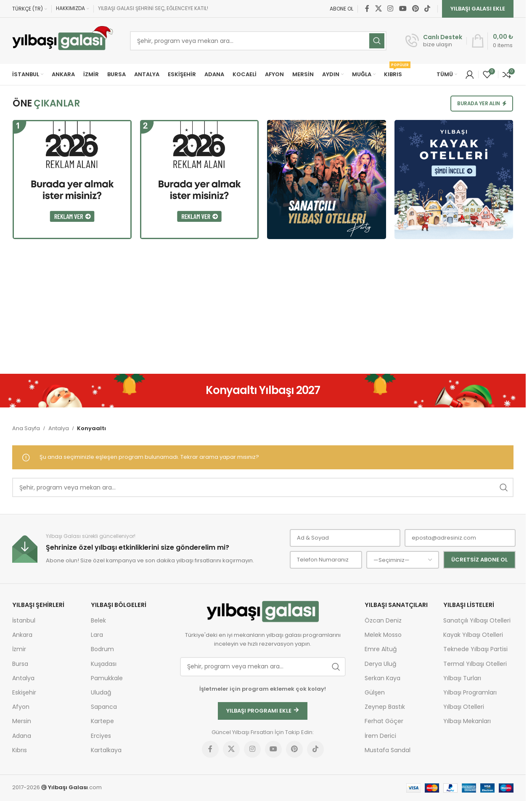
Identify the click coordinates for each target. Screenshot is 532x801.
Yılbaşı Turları (462, 678)
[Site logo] (63, 41)
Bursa (20, 664)
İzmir (19, 649)
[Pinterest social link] (415, 9)
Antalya (59, 428)
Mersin (22, 721)
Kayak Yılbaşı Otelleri (473, 635)
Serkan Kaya (382, 678)
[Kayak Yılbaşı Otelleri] (454, 180)
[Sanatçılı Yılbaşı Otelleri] (327, 180)
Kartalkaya (106, 750)
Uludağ (101, 692)
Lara (97, 635)
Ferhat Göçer (384, 721)
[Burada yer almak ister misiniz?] (72, 180)
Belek (98, 620)
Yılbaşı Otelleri (464, 707)
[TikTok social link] (427, 9)
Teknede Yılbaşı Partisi (475, 649)
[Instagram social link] (390, 9)
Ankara (22, 635)
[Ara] (258, 41)
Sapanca (104, 707)
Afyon (21, 707)
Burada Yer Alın (479, 103)
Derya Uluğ (380, 664)
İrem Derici (380, 736)
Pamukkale (107, 678)
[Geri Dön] (195, 391)
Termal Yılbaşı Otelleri (475, 664)
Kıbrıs (20, 750)
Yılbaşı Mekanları (467, 721)
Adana (22, 736)
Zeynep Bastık (385, 707)
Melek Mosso (383, 635)
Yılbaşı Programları (470, 692)
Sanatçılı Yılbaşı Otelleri (477, 620)
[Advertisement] (263, 306)
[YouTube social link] (403, 9)
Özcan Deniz (383, 620)
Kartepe (102, 721)
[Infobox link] (434, 41)
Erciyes (101, 736)
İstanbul (24, 620)
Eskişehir (24, 692)
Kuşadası (104, 664)
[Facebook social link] (367, 9)
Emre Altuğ (381, 649)
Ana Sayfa (26, 428)
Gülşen (375, 692)
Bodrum (102, 649)
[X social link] (378, 9)
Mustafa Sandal (388, 750)
